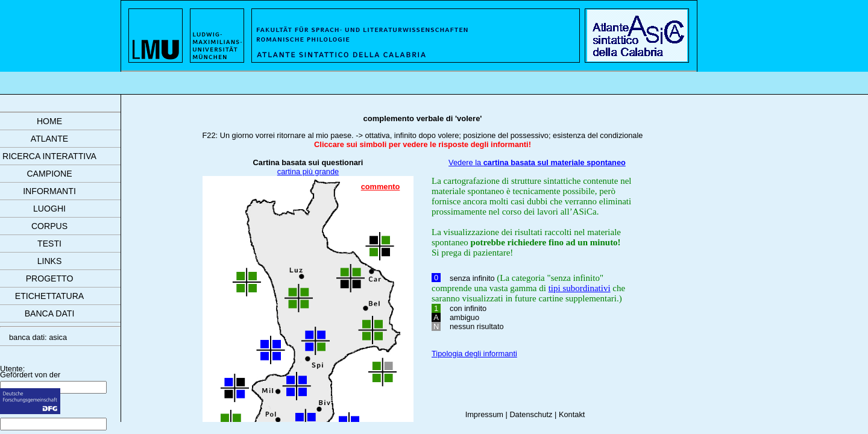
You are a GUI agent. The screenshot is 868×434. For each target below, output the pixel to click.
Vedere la (537, 162)
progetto (50, 278)
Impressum (484, 414)
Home (49, 121)
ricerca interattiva (49, 156)
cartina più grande (308, 171)
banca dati (50, 313)
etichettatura (49, 296)
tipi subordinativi (580, 288)
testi (49, 244)
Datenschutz (531, 414)
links (50, 261)
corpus (49, 226)
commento (381, 187)
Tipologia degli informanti (474, 354)
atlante (49, 139)
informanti (49, 191)
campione (49, 174)
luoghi (49, 209)
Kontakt (572, 414)
